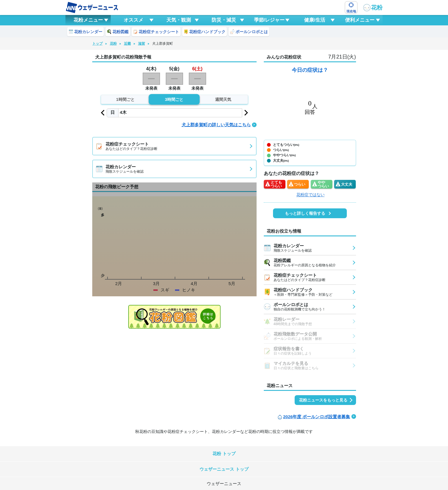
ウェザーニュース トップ (224, 469)
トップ (97, 44)
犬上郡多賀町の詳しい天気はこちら (216, 125)
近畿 (127, 44)
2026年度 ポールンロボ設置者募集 (317, 417)
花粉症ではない (310, 195)
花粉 (373, 8)
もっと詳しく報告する (305, 213)
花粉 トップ (224, 454)
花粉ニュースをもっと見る (323, 400)
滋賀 (142, 44)
